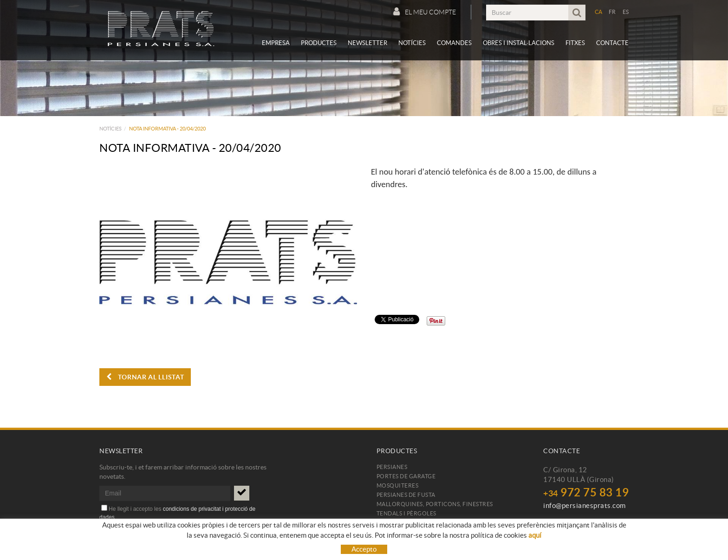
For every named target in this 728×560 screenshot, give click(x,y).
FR (612, 12)
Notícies (110, 129)
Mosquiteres (398, 485)
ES (626, 12)
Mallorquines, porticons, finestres (435, 504)
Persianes (392, 467)
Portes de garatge (406, 476)
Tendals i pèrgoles (406, 513)
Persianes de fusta (406, 495)
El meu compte (425, 12)
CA (599, 12)
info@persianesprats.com (585, 505)
